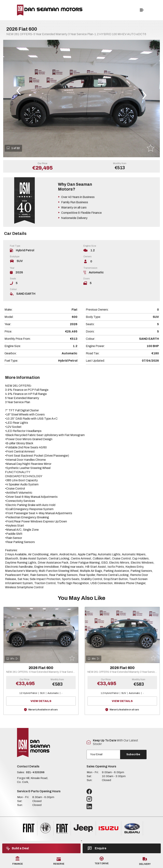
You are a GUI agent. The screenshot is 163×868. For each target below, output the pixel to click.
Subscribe (133, 754)
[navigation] (142, 11)
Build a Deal (17, 848)
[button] (19, 91)
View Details (51, 701)
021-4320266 (35, 772)
